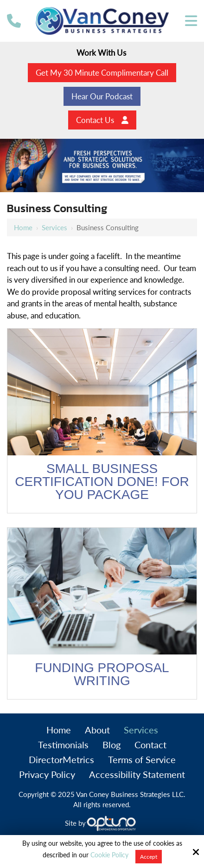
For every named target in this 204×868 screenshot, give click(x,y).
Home (23, 227)
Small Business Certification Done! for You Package (102, 482)
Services (54, 227)
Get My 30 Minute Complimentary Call (102, 73)
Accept (149, 857)
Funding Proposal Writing (102, 674)
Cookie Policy (109, 855)
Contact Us (102, 120)
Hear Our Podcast (102, 96)
